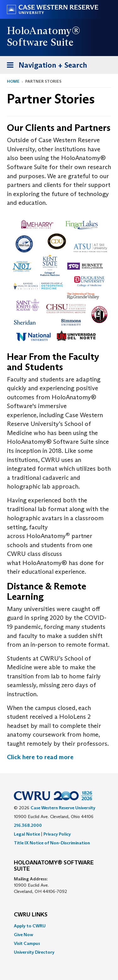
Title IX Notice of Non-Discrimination (52, 843)
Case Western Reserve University (63, 808)
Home (13, 81)
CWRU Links (31, 915)
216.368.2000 (28, 825)
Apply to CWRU (30, 926)
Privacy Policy (57, 834)
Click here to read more (40, 757)
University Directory (34, 952)
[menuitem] (59, 926)
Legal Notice (27, 834)
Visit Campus (27, 943)
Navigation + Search (45, 66)
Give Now (23, 935)
